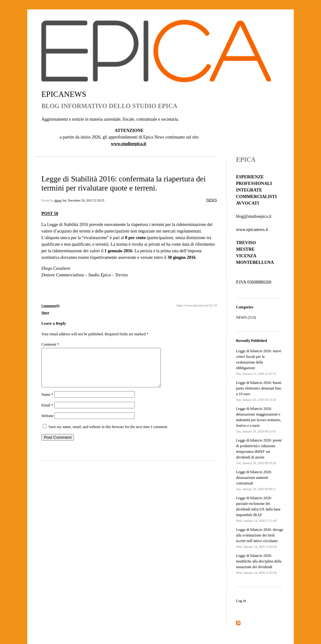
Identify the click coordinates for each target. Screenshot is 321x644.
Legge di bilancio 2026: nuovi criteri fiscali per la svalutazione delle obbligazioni (259, 362)
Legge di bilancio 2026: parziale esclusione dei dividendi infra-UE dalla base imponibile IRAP (258, 509)
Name (47, 402)
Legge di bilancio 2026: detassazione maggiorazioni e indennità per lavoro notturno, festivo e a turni (258, 420)
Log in (241, 601)
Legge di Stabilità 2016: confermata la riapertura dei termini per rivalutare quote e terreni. (124, 183)
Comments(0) (50, 306)
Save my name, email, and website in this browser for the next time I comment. (108, 434)
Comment (50, 344)
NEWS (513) (246, 317)
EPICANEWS (64, 94)
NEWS (212, 200)
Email (47, 413)
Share (45, 313)
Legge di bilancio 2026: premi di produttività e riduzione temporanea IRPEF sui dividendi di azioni (259, 451)
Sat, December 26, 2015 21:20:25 (83, 200)
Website (47, 423)
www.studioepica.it (129, 144)
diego (58, 200)
